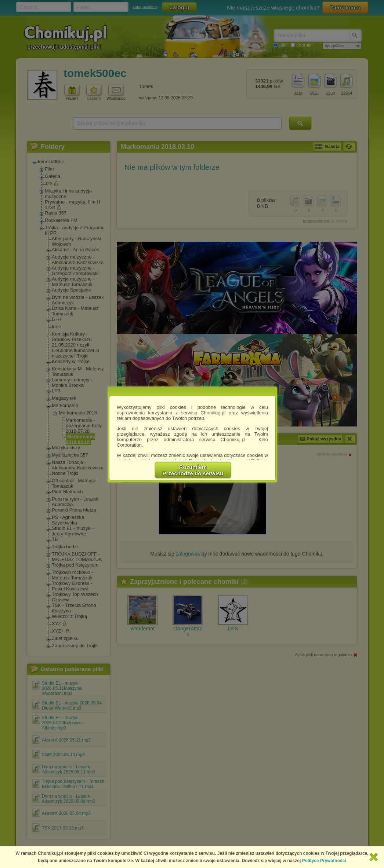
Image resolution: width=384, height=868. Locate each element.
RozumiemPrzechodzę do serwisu (193, 470)
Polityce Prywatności (324, 861)
